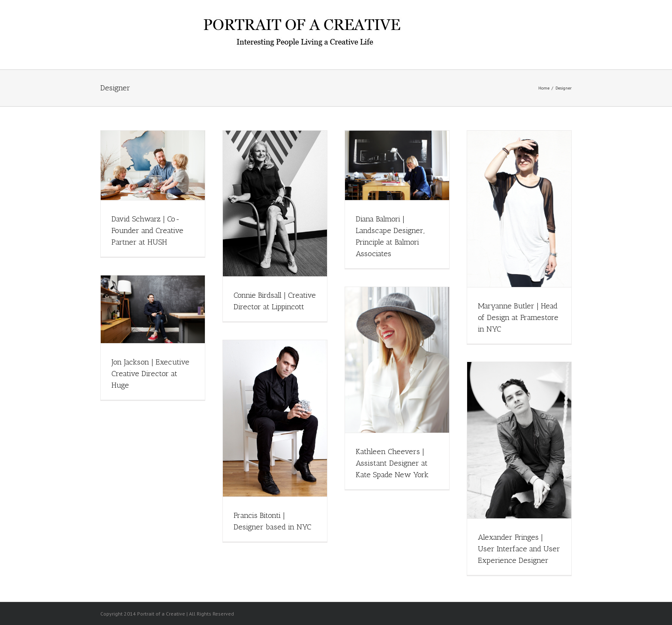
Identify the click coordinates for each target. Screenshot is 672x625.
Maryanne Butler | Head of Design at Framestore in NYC (518, 317)
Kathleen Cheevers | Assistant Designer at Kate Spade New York (392, 463)
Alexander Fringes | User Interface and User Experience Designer (519, 549)
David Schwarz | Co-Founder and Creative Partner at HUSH (147, 230)
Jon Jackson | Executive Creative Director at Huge (150, 374)
